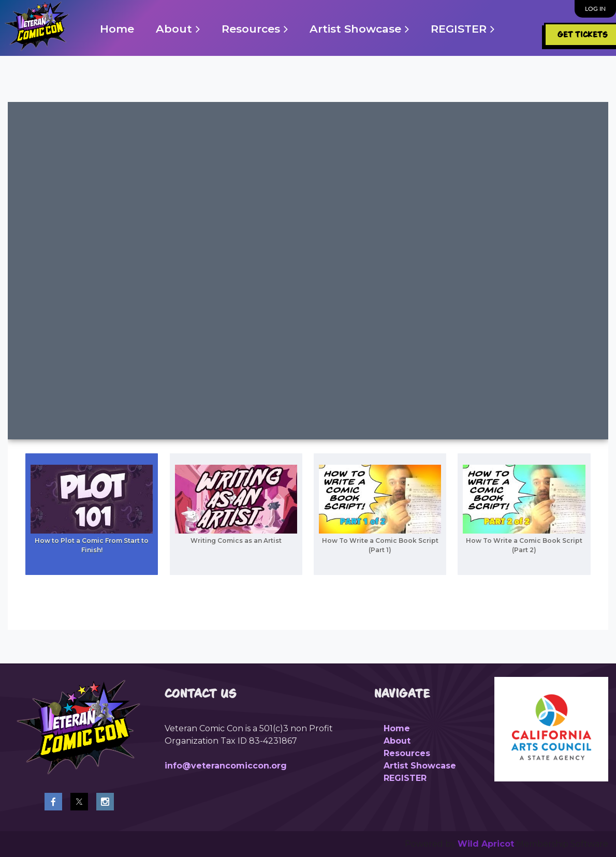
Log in (595, 9)
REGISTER (405, 778)
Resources (407, 753)
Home (397, 728)
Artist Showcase (420, 766)
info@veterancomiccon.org (226, 766)
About (397, 741)
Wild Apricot (486, 844)
